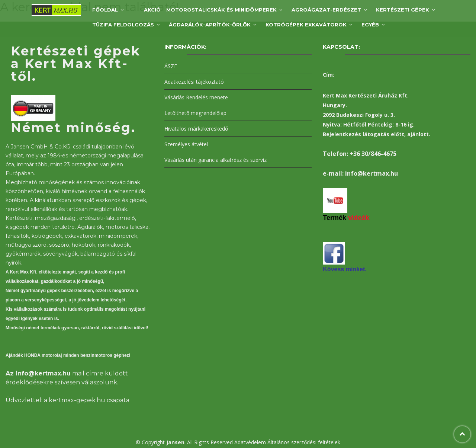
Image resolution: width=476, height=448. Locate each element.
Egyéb (370, 25)
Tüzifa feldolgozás (123, 25)
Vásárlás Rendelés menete (196, 97)
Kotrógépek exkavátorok (306, 25)
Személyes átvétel (186, 144)
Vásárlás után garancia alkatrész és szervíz (216, 160)
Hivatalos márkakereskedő (196, 129)
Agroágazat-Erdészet (326, 10)
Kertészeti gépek (403, 10)
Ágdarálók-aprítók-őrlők (210, 25)
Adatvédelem (250, 442)
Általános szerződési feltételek (304, 442)
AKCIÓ (152, 10)
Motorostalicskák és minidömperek (221, 10)
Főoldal (105, 10)
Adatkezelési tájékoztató (194, 82)
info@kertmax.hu (43, 373)
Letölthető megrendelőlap (195, 113)
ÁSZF (171, 66)
